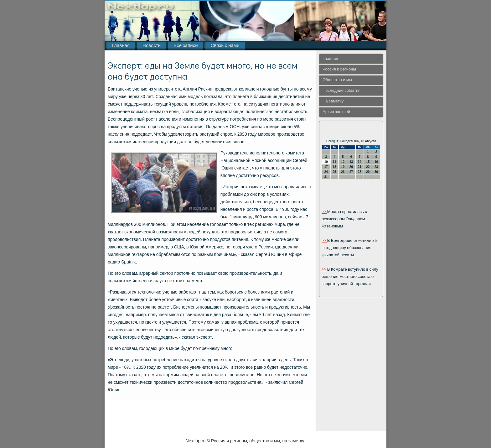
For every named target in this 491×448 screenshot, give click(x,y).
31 (326, 177)
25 (334, 172)
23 (376, 167)
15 (368, 162)
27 (351, 172)
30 (376, 172)
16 (376, 162)
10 (326, 162)
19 (343, 167)
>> (324, 212)
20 (351, 167)
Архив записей (336, 112)
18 (334, 167)
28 (360, 172)
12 (343, 162)
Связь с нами (225, 46)
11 (334, 162)
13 (351, 162)
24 (326, 172)
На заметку (333, 101)
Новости (152, 46)
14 (360, 162)
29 (368, 172)
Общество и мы (337, 80)
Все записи (186, 46)
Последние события (341, 91)
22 (368, 167)
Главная (121, 46)
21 (360, 167)
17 (326, 167)
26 (343, 172)
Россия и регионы (339, 69)
